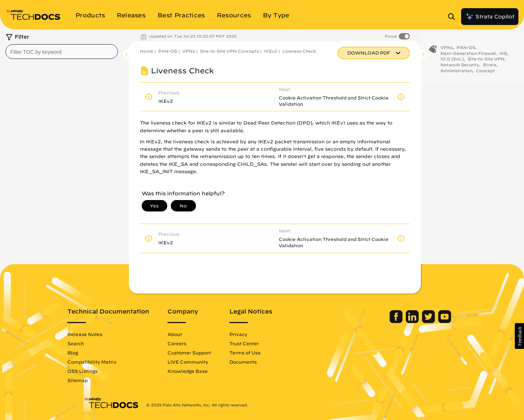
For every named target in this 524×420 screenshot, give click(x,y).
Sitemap (94, 380)
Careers (193, 343)
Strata (490, 68)
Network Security (460, 68)
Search (92, 343)
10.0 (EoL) (452, 62)
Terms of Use (261, 353)
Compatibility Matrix (108, 362)
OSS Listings (99, 371)
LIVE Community (204, 362)
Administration (456, 74)
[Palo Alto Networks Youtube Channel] (429, 321)
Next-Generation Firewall (468, 57)
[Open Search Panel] (454, 17)
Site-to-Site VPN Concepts (229, 51)
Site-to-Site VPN (486, 62)
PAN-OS (168, 51)
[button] (519, 336)
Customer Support (205, 353)
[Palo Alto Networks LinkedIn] (397, 321)
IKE (503, 57)
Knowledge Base (204, 371)
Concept (486, 74)
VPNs (189, 51)
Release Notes (101, 334)
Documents (259, 362)
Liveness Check (299, 51)
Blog (89, 353)
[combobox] (62, 52)
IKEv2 (271, 51)
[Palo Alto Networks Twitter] (413, 321)
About (191, 334)
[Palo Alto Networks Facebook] (381, 321)
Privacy (255, 334)
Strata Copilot (490, 17)
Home (147, 51)
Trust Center (260, 343)
